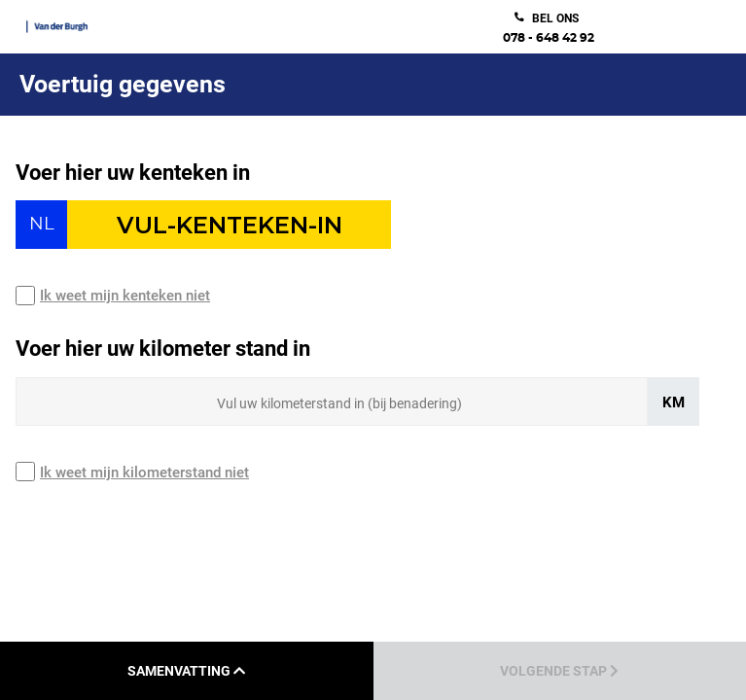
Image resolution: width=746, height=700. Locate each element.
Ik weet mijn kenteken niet (125, 296)
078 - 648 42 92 (549, 38)
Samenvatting (186, 671)
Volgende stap (559, 671)
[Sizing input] (332, 402)
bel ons (555, 18)
